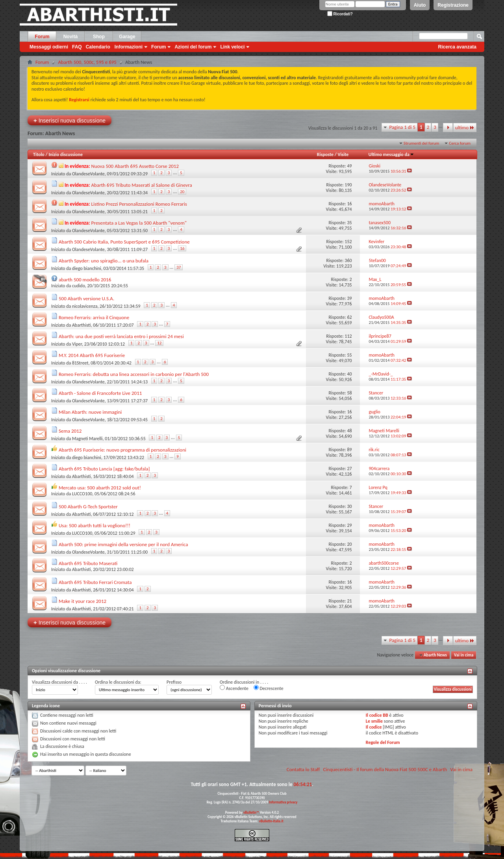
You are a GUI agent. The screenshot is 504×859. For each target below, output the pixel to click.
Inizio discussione (66, 154)
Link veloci (232, 47)
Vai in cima (464, 655)
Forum (42, 37)
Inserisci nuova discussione (69, 120)
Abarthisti (82, 325)
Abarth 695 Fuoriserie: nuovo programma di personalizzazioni (122, 450)
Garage (127, 37)
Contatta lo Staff (303, 769)
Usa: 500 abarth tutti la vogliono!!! (94, 525)
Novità (71, 37)
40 (349, 374)
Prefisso (174, 682)
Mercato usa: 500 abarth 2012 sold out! (100, 488)
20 (182, 192)
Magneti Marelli (87, 439)
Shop (99, 37)
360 (348, 260)
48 (349, 431)
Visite (343, 154)
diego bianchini (87, 268)
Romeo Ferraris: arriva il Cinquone (94, 317)
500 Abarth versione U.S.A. (86, 298)
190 (348, 185)
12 (159, 343)
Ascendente (234, 688)
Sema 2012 (70, 431)
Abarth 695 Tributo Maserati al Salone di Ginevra (142, 185)
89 (349, 450)
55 (349, 355)
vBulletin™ (251, 812)
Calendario (98, 47)
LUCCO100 (82, 494)
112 (348, 336)
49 (349, 166)
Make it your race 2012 (82, 601)
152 (348, 242)
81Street (80, 363)
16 (349, 204)
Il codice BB (377, 715)
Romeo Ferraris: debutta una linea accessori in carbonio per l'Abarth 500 (134, 374)
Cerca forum (460, 143)
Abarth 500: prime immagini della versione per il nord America (123, 544)
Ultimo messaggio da (391, 154)
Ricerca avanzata (457, 47)
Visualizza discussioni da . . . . (59, 682)
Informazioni (129, 47)
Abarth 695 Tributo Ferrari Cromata (95, 582)
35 (349, 223)
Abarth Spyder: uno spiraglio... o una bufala (104, 261)
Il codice (374, 727)
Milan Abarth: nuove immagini (90, 412)
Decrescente (269, 688)
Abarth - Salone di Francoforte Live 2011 (100, 393)
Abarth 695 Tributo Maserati (88, 563)
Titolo (39, 154)
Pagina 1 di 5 (402, 127)
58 (349, 393)
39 (349, 298)
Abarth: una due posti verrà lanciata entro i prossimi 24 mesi (121, 336)
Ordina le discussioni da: (118, 682)
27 (349, 469)
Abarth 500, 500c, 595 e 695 (87, 62)
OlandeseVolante (88, 174)
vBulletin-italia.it (271, 821)
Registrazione (453, 5)
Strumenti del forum (422, 143)
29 (349, 525)
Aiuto (420, 5)
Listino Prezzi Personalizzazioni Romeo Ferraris (139, 204)
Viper (77, 344)
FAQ (77, 47)
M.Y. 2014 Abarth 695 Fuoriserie (92, 355)
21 (349, 601)
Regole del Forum (383, 742)
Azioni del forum (193, 47)
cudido (79, 286)
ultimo (465, 127)
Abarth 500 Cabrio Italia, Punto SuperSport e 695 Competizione (124, 242)
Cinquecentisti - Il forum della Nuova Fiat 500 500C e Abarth (385, 769)
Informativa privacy (283, 802)
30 (349, 506)
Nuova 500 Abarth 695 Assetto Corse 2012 (135, 166)
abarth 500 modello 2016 (85, 280)
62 (349, 317)
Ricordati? (340, 14)
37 (179, 267)
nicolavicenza (85, 306)
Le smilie (374, 721)
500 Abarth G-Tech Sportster (88, 507)
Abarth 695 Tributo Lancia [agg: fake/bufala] (104, 469)
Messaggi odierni (49, 47)
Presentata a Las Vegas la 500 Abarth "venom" (139, 223)
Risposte (325, 154)
